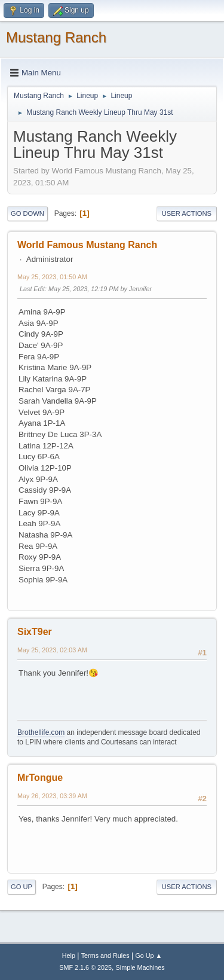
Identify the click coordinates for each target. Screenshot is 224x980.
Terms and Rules (105, 955)
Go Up (22, 887)
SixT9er (35, 632)
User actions (187, 213)
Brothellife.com (41, 732)
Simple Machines (140, 967)
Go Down (27, 213)
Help (69, 955)
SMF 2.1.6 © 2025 (85, 967)
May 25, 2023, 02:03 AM (52, 650)
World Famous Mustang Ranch (87, 245)
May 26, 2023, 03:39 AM (52, 796)
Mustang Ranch (56, 37)
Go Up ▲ (148, 955)
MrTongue (40, 778)
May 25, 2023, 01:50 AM (52, 277)
